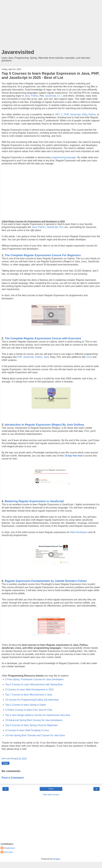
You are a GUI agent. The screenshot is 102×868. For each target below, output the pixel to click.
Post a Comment (13, 778)
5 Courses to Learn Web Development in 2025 (30, 690)
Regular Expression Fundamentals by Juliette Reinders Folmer (46, 581)
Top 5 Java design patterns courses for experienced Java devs (38, 715)
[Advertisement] (51, 25)
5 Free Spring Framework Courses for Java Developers (34, 679)
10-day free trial (73, 456)
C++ (60, 96)
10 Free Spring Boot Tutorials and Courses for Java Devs (35, 735)
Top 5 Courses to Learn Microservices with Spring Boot (34, 684)
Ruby (85, 114)
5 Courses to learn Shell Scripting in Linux (27, 730)
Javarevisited (18, 52)
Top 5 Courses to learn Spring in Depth (26, 705)
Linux (89, 357)
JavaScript (51, 96)
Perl (61, 227)
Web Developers (79, 532)
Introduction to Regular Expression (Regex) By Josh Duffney (44, 425)
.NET (57, 114)
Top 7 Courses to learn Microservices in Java (29, 695)
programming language (64, 157)
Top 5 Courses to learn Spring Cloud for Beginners (32, 725)
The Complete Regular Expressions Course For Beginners (43, 255)
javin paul (8, 852)
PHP (67, 114)
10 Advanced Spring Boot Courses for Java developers (34, 720)
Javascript (75, 114)
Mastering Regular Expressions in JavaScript (34, 501)
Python (35, 96)
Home (51, 789)
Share (6, 763)
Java (27, 96)
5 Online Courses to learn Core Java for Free (29, 710)
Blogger (57, 859)
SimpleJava (9, 848)
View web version (51, 795)
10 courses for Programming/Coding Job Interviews (32, 700)
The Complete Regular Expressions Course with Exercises (43, 338)
